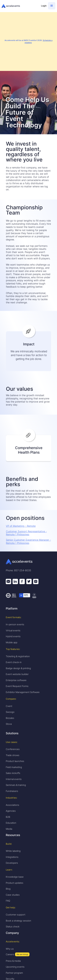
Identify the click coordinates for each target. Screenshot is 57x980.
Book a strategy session (18, 921)
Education (11, 823)
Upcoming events (15, 967)
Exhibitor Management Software (23, 692)
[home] (20, 6)
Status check (13, 927)
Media (9, 829)
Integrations (12, 857)
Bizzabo (10, 718)
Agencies (11, 811)
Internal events (14, 779)
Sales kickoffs (13, 773)
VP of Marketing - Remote (21, 526)
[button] (52, 6)
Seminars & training (16, 785)
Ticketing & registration (18, 656)
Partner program (14, 973)
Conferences (13, 749)
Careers (10, 954)
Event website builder (17, 674)
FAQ (8, 901)
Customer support (16, 915)
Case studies (13, 895)
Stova (9, 724)
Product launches (15, 761)
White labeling (13, 851)
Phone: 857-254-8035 (18, 570)
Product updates (15, 883)
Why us (10, 949)
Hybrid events (13, 636)
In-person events (15, 624)
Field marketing (14, 767)
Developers (12, 863)
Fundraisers (12, 791)
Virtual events (13, 630)
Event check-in (14, 662)
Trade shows (13, 755)
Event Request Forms (17, 686)
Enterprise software (16, 680)
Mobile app (12, 642)
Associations (12, 805)
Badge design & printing (18, 668)
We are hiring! (22, 954)
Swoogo (10, 712)
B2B (8, 817)
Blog (8, 889)
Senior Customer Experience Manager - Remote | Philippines (28, 541)
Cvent (9, 706)
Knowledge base (15, 877)
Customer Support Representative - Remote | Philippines (26, 533)
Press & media (13, 961)
